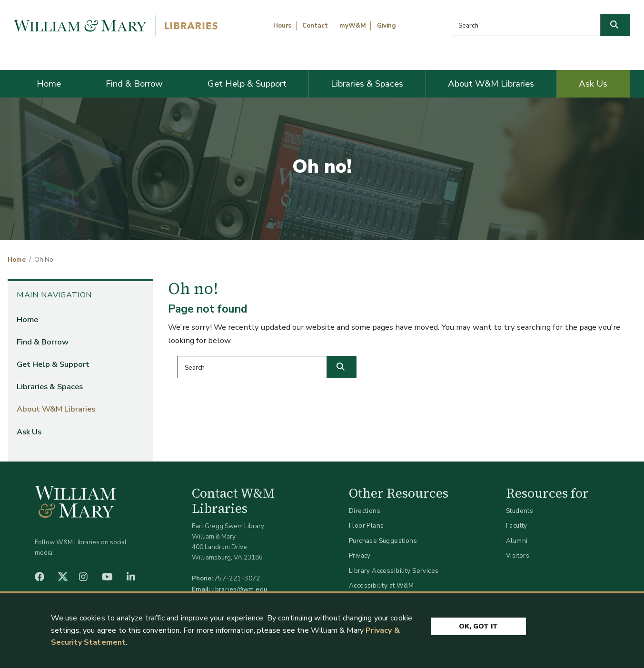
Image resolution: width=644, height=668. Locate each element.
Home (49, 84)
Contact (315, 26)
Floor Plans (367, 526)
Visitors (518, 555)
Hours (282, 26)
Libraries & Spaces (367, 84)
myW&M (353, 26)
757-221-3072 (237, 578)
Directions (365, 511)
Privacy (360, 555)
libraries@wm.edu (239, 589)
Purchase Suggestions (383, 541)
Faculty (517, 526)
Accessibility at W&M (381, 585)
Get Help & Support (247, 84)
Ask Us (593, 84)
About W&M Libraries (491, 84)
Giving (386, 26)
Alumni (517, 541)
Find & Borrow (134, 84)
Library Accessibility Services (394, 571)
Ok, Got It (478, 626)
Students (520, 511)
